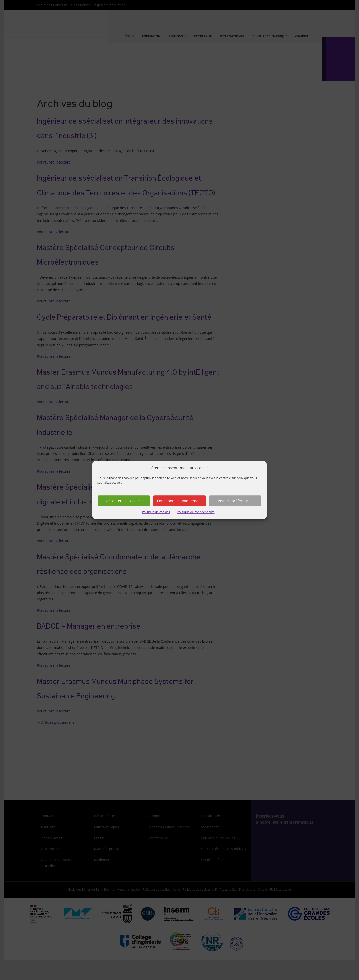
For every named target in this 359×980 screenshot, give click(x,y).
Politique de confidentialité (196, 512)
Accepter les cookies (124, 501)
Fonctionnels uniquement (180, 501)
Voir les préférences (235, 501)
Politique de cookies (156, 512)
